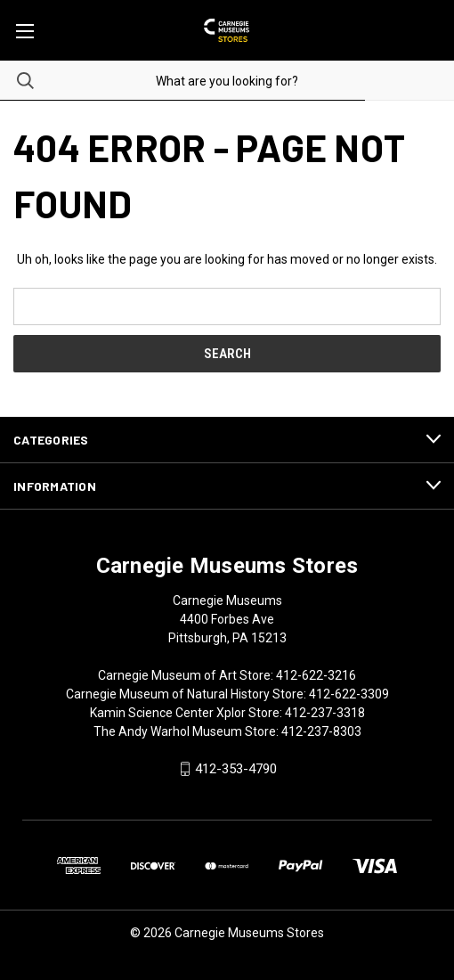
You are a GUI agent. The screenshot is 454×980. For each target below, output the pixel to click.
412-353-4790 (236, 769)
